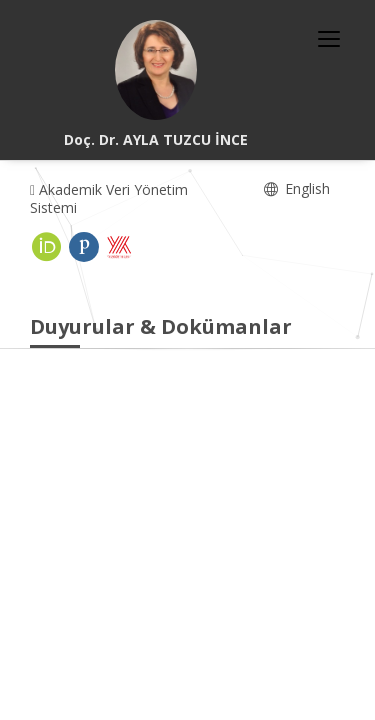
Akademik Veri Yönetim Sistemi (109, 198)
